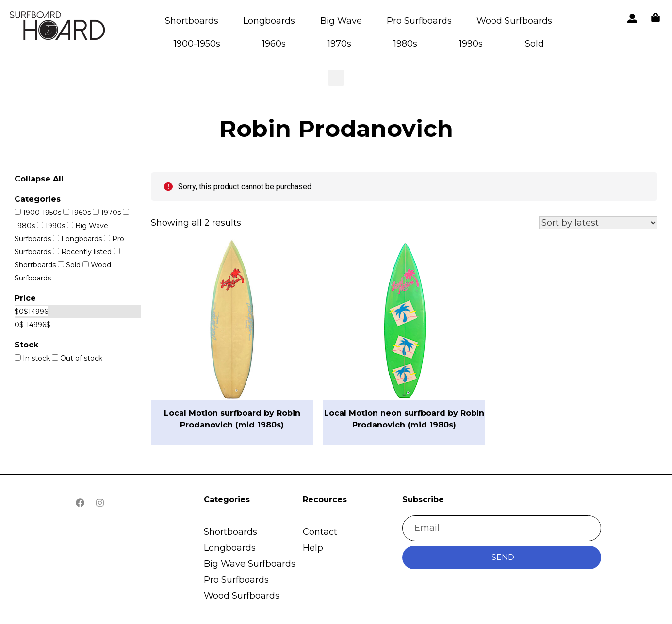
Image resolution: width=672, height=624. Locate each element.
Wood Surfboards (514, 21)
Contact (320, 532)
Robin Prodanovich (336, 129)
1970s (339, 44)
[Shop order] (598, 223)
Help (313, 548)
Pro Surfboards (419, 21)
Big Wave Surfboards (250, 564)
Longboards (269, 21)
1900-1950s (197, 44)
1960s (274, 44)
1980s (405, 44)
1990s (471, 44)
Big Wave (341, 21)
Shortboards (192, 21)
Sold (534, 44)
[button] (58, 27)
